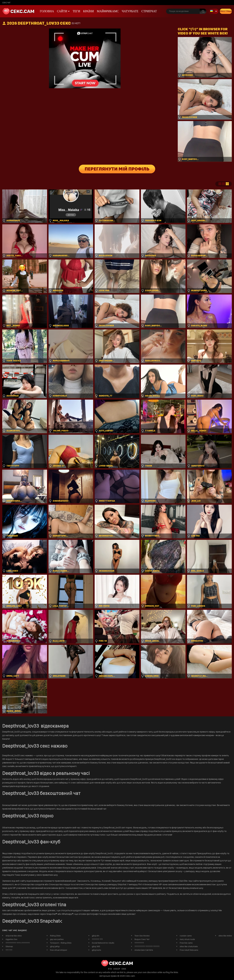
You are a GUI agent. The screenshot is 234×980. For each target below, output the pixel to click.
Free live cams (186, 943)
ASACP (117, 969)
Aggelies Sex (11, 939)
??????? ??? (97, 939)
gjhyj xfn (96, 936)
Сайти (62, 11)
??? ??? (9, 950)
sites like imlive (225, 936)
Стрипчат (149, 11)
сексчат (6, 3)
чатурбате (130, 11)
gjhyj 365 (96, 946)
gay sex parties (57, 939)
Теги (76, 11)
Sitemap (9, 946)
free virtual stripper (59, 950)
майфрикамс (108, 11)
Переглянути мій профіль (117, 169)
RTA (110, 969)
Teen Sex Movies (142, 936)
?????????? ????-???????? (18, 943)
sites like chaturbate (189, 946)
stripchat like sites (14, 936)
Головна (47, 11)
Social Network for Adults (103, 943)
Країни (88, 11)
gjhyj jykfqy (55, 946)
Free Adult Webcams (189, 950)
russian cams (186, 936)
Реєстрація (226, 11)
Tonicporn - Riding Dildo (61, 943)
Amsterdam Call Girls (144, 950)
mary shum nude (187, 939)
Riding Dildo (55, 936)
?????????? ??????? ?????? (147, 946)
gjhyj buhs (96, 950)
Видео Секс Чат (142, 939)
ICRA (124, 969)
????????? (139, 943)
